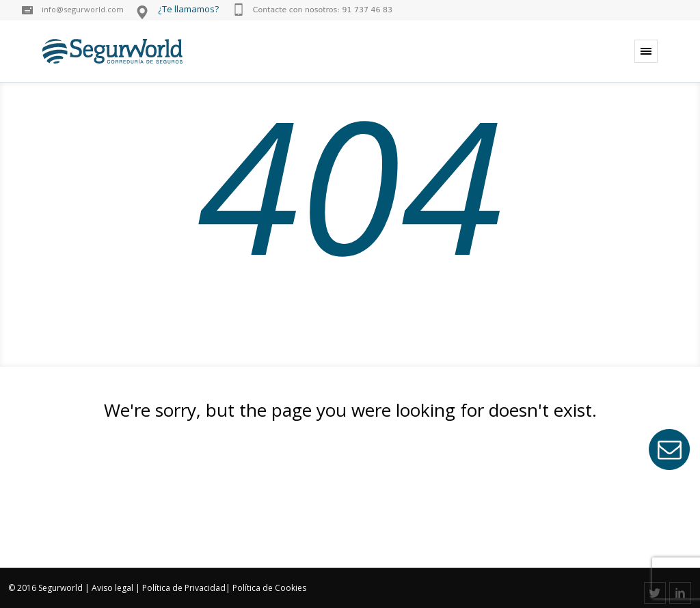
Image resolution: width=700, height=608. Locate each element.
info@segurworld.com (83, 9)
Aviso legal (112, 588)
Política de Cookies (269, 588)
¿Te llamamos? (188, 9)
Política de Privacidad (184, 588)
